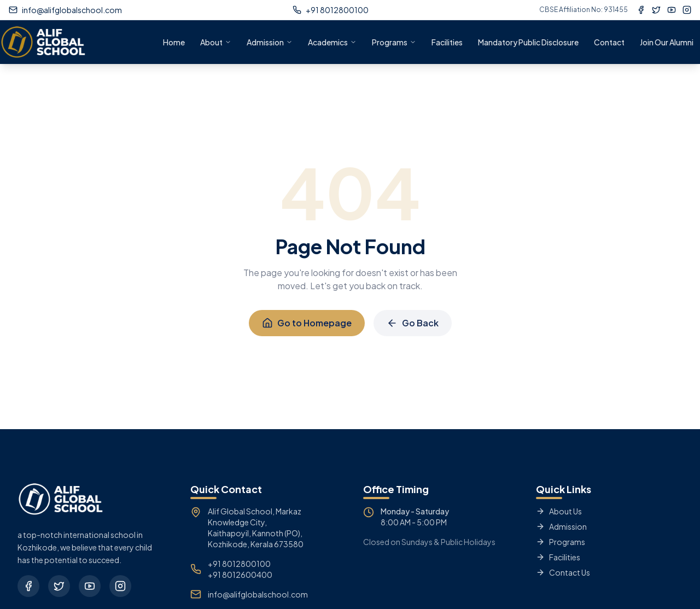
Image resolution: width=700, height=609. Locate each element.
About (216, 42)
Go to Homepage (307, 323)
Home (174, 42)
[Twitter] (656, 10)
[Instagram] (687, 10)
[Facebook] (641, 10)
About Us (559, 511)
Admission (270, 42)
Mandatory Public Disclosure (528, 42)
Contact (609, 42)
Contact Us (563, 572)
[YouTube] (672, 10)
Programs (394, 42)
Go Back (413, 323)
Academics (332, 42)
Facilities (447, 42)
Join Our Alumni (667, 42)
